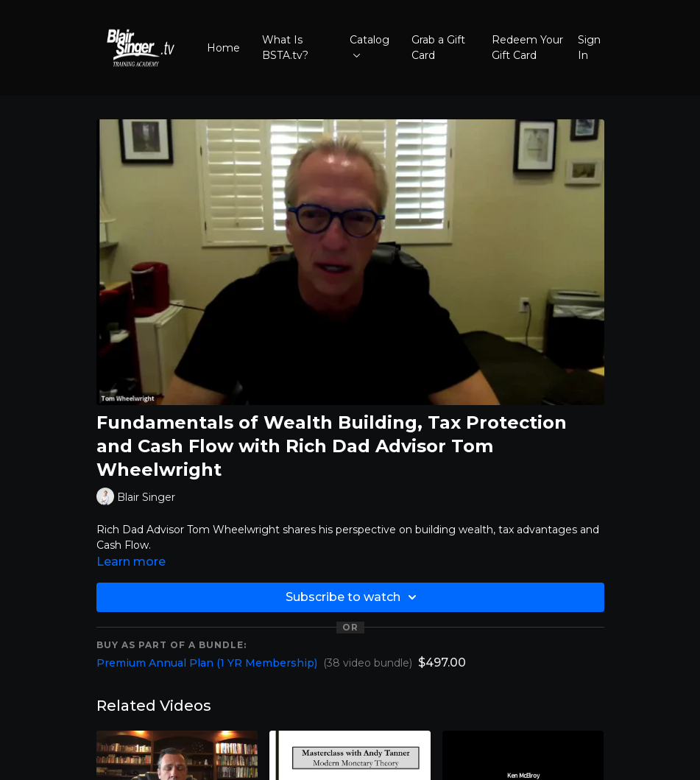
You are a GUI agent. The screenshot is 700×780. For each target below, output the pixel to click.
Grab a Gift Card (438, 48)
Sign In (589, 48)
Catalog (370, 45)
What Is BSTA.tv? (285, 48)
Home (223, 48)
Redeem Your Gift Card (527, 48)
